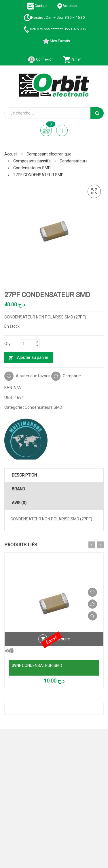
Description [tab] (24, 475)
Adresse (67, 6)
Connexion (41, 59)
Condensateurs (74, 161)
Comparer (72, 376)
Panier (72, 59)
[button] (94, 192)
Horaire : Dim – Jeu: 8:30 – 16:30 (54, 17)
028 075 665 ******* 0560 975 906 (54, 29)
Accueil (11, 154)
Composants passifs (32, 161)
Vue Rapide (92, 616)
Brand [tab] (18, 489)
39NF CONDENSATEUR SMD (37, 665)
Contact (37, 6)
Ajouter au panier (33, 357)
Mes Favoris (56, 41)
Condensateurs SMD (32, 168)
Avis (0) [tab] (19, 503)
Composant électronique (49, 154)
